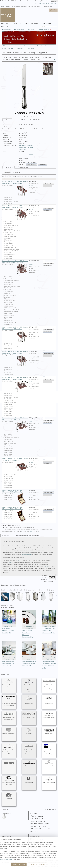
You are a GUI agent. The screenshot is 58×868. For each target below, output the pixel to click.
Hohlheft (18, 560)
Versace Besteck (49, 763)
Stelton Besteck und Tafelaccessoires (9, 764)
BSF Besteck (9, 796)
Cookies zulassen (19, 864)
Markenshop (7, 46)
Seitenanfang (51, 809)
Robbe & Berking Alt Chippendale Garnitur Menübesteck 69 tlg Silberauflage (15, 419)
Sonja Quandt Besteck (49, 715)
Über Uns (45, 3)
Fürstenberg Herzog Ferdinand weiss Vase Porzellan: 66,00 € (8, 664)
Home (2, 6)
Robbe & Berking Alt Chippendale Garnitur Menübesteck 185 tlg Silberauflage (15, 262)
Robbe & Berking (26, 6)
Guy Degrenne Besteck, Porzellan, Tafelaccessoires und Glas (9, 749)
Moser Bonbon (9, 618)
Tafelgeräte (20, 48)
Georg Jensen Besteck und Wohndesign (9, 683)
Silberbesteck (7, 29)
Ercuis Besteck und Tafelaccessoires (29, 700)
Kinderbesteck (19, 29)
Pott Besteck (29, 731)
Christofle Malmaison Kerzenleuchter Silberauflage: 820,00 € (49, 631)
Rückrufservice (53, 3)
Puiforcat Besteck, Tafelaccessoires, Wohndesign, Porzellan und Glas (29, 685)
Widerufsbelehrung (38, 826)
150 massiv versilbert (37, 6)
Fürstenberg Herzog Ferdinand (49, 650)
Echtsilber (23, 150)
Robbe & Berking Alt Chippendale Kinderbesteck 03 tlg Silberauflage (15, 491)
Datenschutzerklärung (40, 829)
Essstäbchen (31, 29)
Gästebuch (38, 3)
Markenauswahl (16, 6)
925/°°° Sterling (8, 48)
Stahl (11, 562)
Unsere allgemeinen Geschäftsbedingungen (40, 822)
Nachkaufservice (40, 32)
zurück (5, 809)
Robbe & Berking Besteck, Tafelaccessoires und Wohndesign (49, 684)
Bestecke (8, 6)
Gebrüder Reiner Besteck (9, 731)
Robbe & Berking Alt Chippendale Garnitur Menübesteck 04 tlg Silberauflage (15, 182)
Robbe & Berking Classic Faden (29, 620)
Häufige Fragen (36, 816)
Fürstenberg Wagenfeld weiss (29, 650)
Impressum (34, 831)
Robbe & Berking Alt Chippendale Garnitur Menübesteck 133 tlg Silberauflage (15, 207)
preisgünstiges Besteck (24, 32)
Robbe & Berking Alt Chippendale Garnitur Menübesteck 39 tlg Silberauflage (15, 378)
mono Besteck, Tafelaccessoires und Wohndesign (49, 749)
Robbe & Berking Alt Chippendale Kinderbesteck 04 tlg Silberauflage (15, 508)
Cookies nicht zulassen (38, 864)
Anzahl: (21, 164)
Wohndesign (31, 48)
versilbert (48, 566)
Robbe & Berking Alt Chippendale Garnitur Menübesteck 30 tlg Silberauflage (15, 352)
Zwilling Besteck (29, 780)
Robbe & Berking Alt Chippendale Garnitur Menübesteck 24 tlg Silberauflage (15, 328)
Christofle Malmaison (49, 618)
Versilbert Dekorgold (27, 146)
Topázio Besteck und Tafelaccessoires (49, 700)
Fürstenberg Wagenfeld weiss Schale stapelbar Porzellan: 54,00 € (29, 664)
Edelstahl (17, 46)
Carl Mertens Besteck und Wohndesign (9, 781)
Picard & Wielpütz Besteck (29, 763)
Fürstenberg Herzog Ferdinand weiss (9, 650)
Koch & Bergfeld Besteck (29, 715)
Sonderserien (28, 46)
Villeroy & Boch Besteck (49, 780)
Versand (31, 154)
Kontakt (34, 813)
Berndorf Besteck (49, 731)
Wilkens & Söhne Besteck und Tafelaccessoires (9, 716)
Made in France (8, 32)
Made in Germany (44, 29)
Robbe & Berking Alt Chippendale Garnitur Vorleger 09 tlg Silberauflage (15, 460)
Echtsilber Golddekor (27, 148)
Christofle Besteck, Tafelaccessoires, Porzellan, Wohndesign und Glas (9, 701)
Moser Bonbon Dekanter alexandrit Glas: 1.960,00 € (8, 631)
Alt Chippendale (48, 6)
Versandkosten (36, 819)
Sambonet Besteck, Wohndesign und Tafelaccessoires (29, 749)
